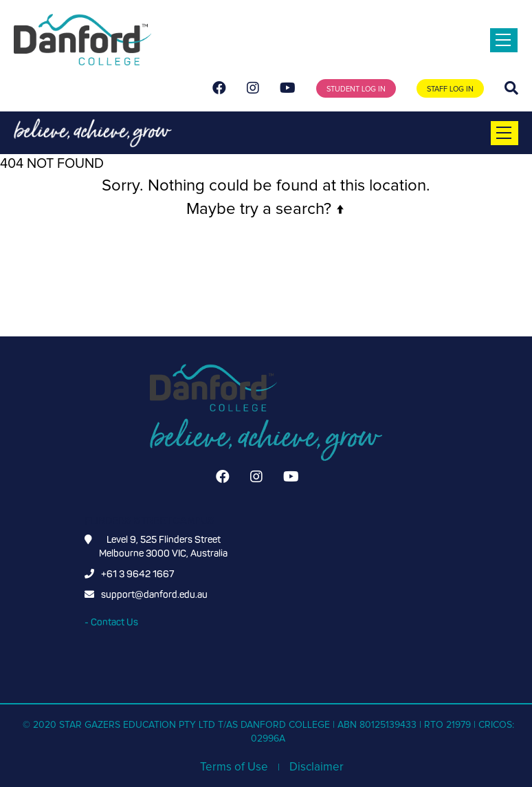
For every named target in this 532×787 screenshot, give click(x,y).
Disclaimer (317, 767)
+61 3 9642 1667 (137, 574)
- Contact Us (111, 622)
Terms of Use (234, 767)
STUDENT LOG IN (356, 89)
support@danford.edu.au (154, 595)
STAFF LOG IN (450, 89)
